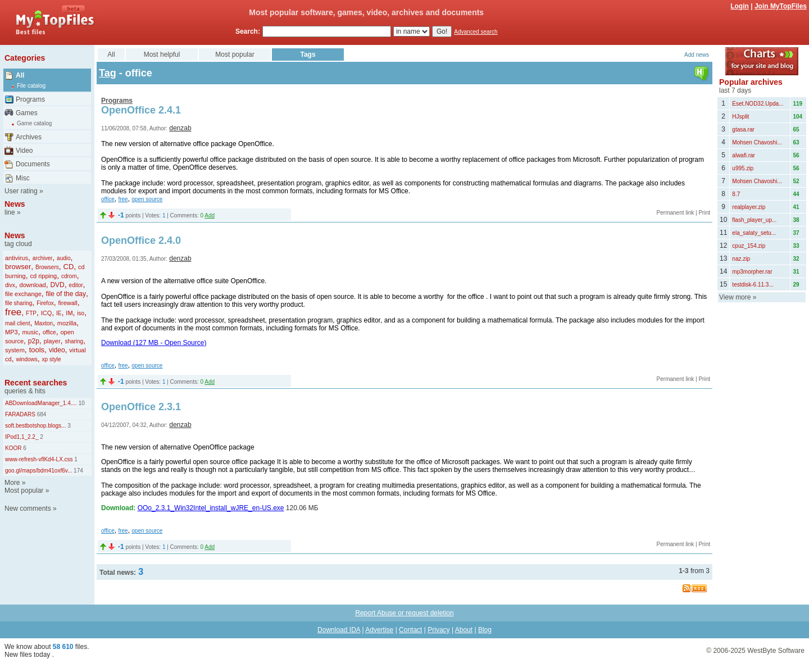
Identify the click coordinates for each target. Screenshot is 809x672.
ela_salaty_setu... (754, 233)
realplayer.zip (749, 207)
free (13, 312)
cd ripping (43, 276)
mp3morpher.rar (752, 272)
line (10, 212)
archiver (43, 258)
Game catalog (34, 123)
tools (37, 350)
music (30, 332)
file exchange (23, 294)
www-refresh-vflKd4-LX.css (39, 459)
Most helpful (162, 55)
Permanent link (676, 213)
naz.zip (741, 259)
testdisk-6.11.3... (753, 285)
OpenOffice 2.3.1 (141, 407)
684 (41, 414)
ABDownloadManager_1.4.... (41, 403)
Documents (33, 164)
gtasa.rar (743, 130)
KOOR (13, 448)
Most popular (24, 491)
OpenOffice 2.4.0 (141, 240)
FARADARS (20, 414)
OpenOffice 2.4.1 (141, 110)
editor (76, 285)
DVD (57, 285)
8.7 (736, 194)
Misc (23, 178)
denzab (180, 128)
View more (735, 297)
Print (704, 213)
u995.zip (743, 168)
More (12, 483)
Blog (485, 630)
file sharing (19, 303)
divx (10, 285)
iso (81, 313)
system (15, 350)
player (52, 341)
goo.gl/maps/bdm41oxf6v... (38, 471)
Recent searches (36, 383)
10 (81, 403)
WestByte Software (776, 651)
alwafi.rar (744, 155)
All (20, 75)
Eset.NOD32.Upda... (758, 104)
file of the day (66, 294)
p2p (34, 341)
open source (147, 199)
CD (69, 267)
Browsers (47, 267)
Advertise (379, 630)
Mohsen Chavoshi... (757, 142)
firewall (67, 303)
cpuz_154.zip (749, 246)
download (33, 285)
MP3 (12, 332)
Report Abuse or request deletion (404, 613)
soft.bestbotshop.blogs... (35, 426)
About (464, 630)
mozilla (67, 323)
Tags (308, 55)
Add (210, 215)
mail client (17, 323)
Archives (29, 137)
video (57, 350)
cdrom (69, 276)
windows (26, 359)
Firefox (45, 303)
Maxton (44, 323)
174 (77, 471)
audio (63, 258)
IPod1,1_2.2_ (22, 437)
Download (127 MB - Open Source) (154, 343)
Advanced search (476, 32)
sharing (74, 341)
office (49, 332)
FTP (31, 313)
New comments (28, 508)
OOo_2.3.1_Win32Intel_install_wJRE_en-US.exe (211, 508)
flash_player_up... (754, 220)
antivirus (17, 258)
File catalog (31, 86)
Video (24, 151)
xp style (52, 359)
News (15, 204)
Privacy (438, 630)
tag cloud (18, 244)
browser (18, 267)
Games (27, 113)
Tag (108, 73)
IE (59, 313)
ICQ (47, 313)
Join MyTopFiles (781, 6)
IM (69, 313)
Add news (697, 55)
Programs (30, 99)
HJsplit (740, 117)
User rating (21, 191)
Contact (410, 630)
